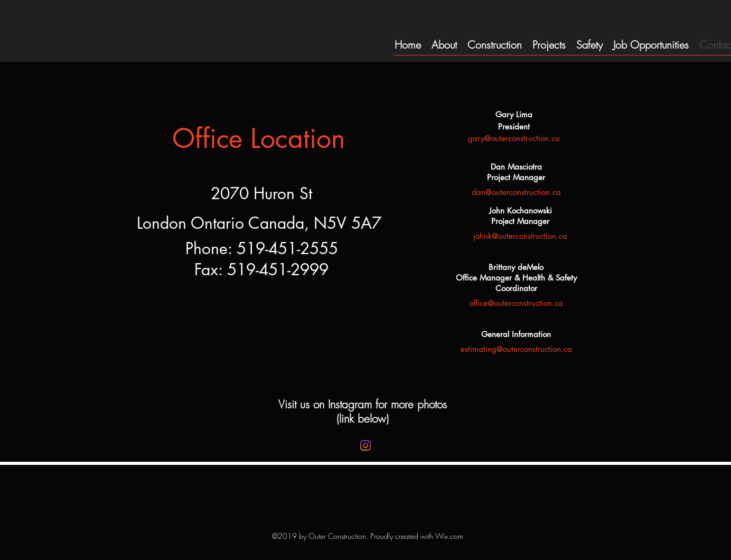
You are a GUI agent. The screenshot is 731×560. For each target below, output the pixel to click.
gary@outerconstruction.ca (514, 138)
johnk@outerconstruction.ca (520, 236)
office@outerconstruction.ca (516, 303)
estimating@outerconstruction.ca (516, 349)
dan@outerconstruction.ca (516, 192)
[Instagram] (365, 445)
